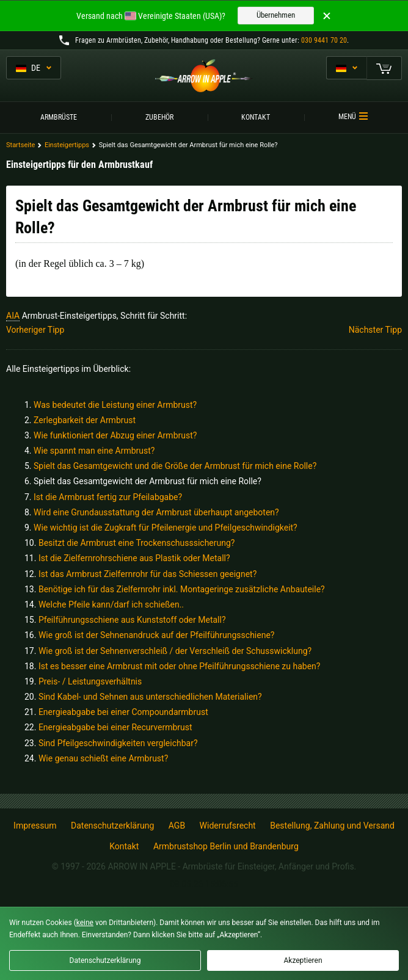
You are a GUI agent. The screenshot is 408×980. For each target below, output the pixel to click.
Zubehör (159, 117)
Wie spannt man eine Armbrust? (94, 451)
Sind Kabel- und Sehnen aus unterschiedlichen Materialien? (150, 697)
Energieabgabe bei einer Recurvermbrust (115, 727)
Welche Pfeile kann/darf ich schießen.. (111, 604)
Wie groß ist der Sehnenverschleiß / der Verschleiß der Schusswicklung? (175, 651)
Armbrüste (59, 117)
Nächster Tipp (375, 330)
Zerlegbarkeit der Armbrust (85, 420)
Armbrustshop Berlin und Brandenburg (226, 846)
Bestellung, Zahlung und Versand (332, 826)
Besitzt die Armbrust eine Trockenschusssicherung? (137, 543)
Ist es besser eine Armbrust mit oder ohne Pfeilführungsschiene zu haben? (180, 666)
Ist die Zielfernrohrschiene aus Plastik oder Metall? (134, 558)
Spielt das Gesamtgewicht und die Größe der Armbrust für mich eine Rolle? (175, 466)
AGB (177, 826)
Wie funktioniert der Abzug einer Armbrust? (115, 435)
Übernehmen (276, 15)
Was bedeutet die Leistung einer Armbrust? (115, 405)
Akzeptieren (303, 960)
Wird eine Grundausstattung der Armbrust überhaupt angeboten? (156, 512)
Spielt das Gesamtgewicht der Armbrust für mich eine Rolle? (148, 481)
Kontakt (256, 117)
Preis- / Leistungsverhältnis (90, 681)
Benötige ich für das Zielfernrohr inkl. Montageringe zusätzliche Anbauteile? (182, 589)
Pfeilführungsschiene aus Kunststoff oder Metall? (132, 620)
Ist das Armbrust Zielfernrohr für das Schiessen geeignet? (148, 574)
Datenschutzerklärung (112, 826)
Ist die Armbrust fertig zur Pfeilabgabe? (108, 497)
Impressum (35, 826)
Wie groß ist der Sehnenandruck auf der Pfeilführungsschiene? (157, 635)
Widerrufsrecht (228, 826)
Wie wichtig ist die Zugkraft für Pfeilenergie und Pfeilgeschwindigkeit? (166, 528)
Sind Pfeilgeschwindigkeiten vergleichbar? (118, 743)
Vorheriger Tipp (35, 330)
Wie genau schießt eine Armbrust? (103, 758)
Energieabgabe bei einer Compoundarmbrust (123, 712)
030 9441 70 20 (324, 40)
